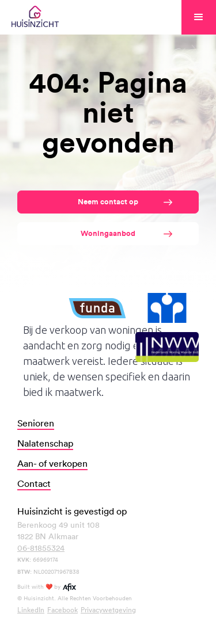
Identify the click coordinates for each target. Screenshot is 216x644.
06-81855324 (41, 548)
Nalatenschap (45, 443)
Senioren (36, 423)
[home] (35, 17)
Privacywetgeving (108, 609)
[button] (199, 17)
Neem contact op (108, 202)
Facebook (62, 609)
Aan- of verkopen (52, 463)
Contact (34, 483)
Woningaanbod (108, 233)
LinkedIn (31, 609)
